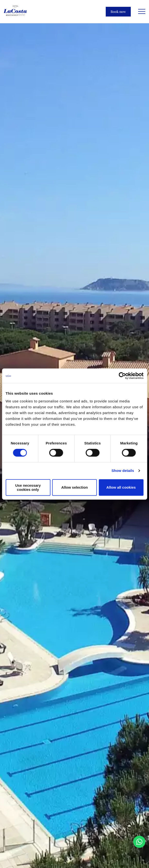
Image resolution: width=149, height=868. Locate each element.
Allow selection (74, 487)
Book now (118, 12)
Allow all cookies (121, 487)
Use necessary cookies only (28, 487)
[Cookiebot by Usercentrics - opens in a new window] (122, 376)
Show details (123, 471)
